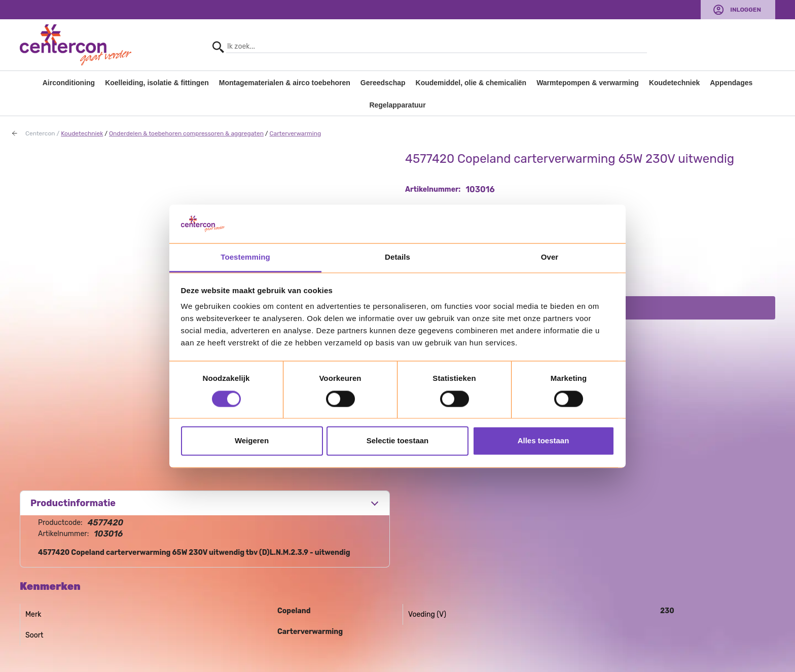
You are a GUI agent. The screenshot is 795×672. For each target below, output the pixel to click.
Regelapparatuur (397, 105)
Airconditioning (69, 83)
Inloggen (746, 10)
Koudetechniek (674, 83)
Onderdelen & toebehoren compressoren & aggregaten (186, 133)
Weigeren (252, 441)
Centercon (40, 133)
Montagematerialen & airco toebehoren (285, 83)
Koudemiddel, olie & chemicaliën (471, 83)
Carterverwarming (296, 133)
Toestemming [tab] (245, 257)
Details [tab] (397, 257)
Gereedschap (383, 83)
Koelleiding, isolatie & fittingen (157, 83)
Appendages (731, 83)
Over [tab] (550, 257)
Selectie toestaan (398, 441)
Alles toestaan (544, 441)
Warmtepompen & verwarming (588, 83)
